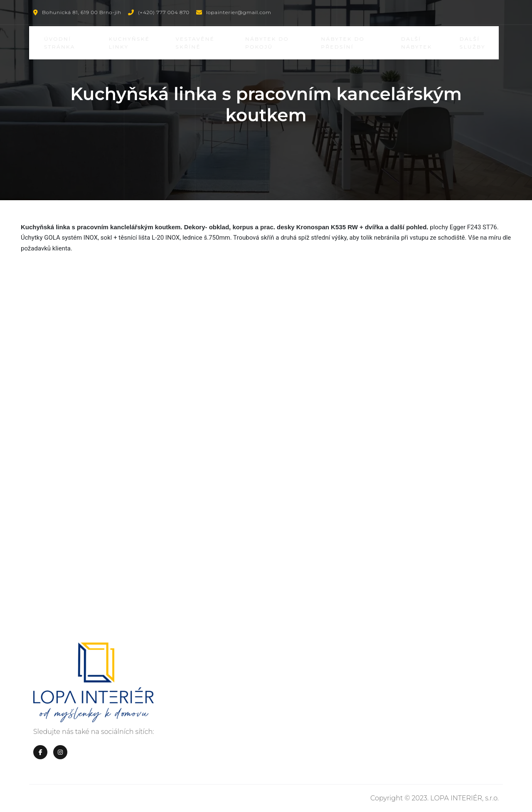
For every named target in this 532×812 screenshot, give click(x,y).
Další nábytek (418, 43)
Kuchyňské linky (131, 43)
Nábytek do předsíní (344, 43)
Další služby (474, 43)
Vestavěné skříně (197, 43)
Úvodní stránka (61, 43)
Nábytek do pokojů (269, 43)
